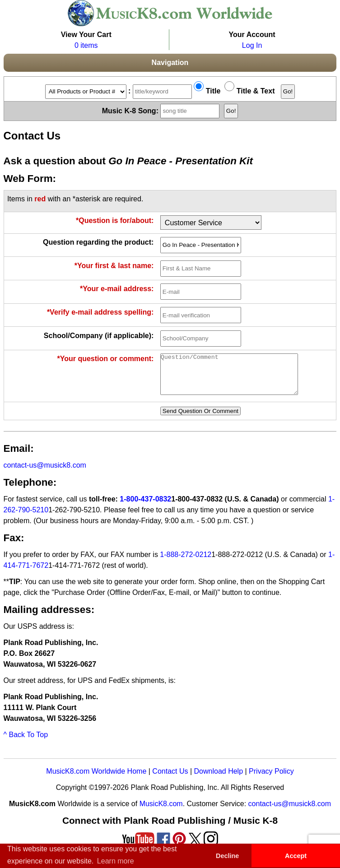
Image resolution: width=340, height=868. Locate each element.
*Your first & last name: (114, 266)
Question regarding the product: (98, 242)
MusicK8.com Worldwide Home (96, 779)
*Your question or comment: (105, 359)
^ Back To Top (26, 743)
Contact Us (170, 779)
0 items (86, 45)
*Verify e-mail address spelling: (100, 312)
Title (207, 91)
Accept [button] (296, 856)
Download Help (219, 779)
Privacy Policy (271, 779)
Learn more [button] (116, 861)
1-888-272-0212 (186, 563)
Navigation (170, 63)
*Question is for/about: (115, 220)
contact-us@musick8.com (45, 473)
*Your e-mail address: (117, 289)
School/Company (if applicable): (99, 336)
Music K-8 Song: (162, 110)
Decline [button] (227, 856)
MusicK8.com (161, 812)
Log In (252, 45)
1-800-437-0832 (145, 507)
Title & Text (249, 91)
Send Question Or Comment (200, 419)
